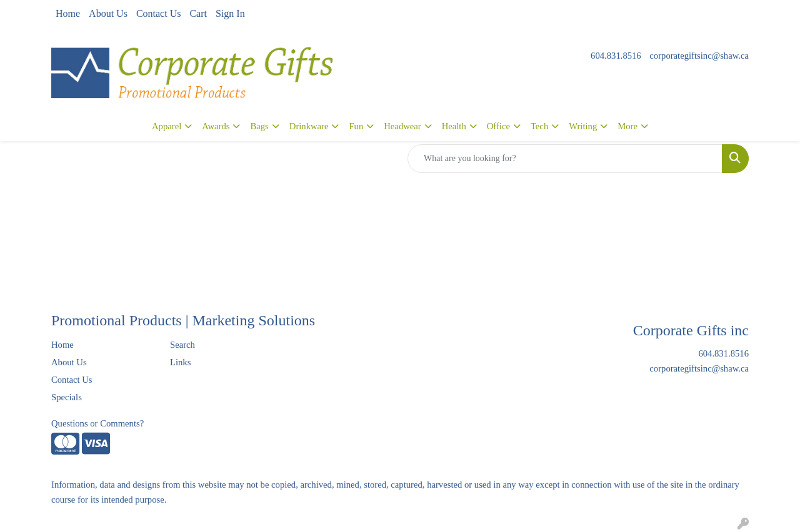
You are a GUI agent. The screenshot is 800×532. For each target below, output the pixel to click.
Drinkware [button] (309, 126)
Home (68, 13)
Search (182, 345)
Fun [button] (356, 126)
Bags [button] (259, 126)
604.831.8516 (616, 56)
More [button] (627, 126)
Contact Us (159, 13)
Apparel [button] (167, 126)
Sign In (230, 13)
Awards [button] (216, 126)
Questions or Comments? (97, 423)
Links (180, 362)
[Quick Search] (565, 159)
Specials (67, 397)
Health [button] (454, 126)
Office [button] (498, 126)
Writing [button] (583, 126)
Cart (198, 13)
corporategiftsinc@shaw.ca (699, 56)
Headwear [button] (402, 126)
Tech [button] (539, 126)
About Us (108, 13)
